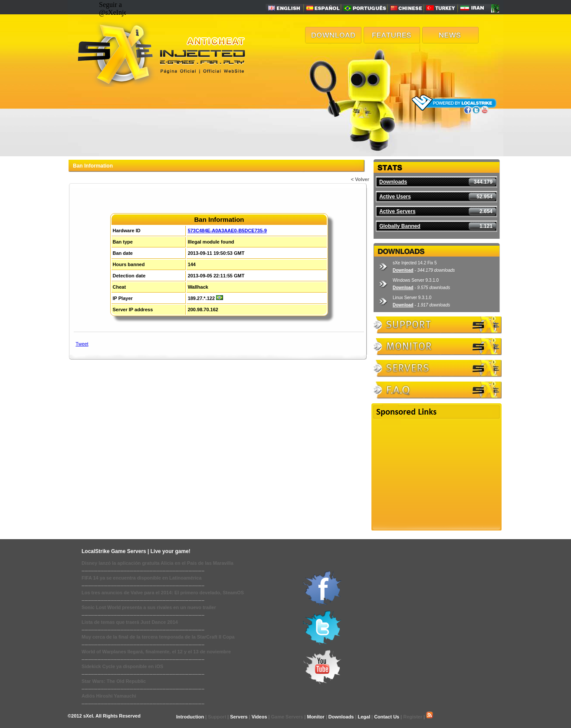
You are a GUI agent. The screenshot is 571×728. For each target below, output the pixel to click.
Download (403, 270)
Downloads (393, 182)
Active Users (395, 197)
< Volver (360, 179)
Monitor (315, 717)
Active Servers (397, 211)
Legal (364, 717)
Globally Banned (400, 226)
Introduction (190, 717)
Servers (239, 717)
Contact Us (387, 717)
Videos (259, 717)
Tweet (82, 344)
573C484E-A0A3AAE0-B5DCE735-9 (227, 231)
